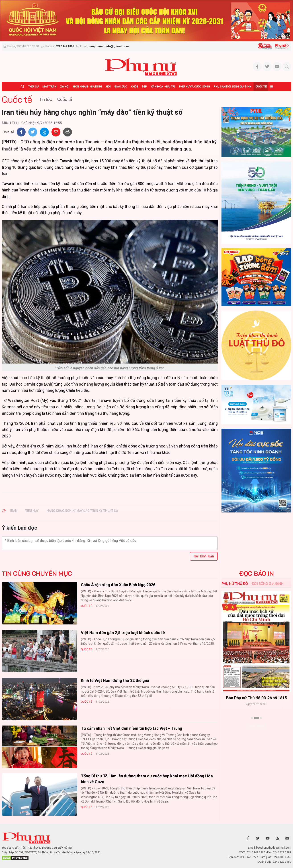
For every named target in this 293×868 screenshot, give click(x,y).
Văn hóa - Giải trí (163, 86)
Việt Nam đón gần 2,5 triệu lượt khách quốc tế (123, 633)
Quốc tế (261, 86)
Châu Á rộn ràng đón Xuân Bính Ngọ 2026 (118, 585)
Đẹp (144, 86)
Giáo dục (121, 86)
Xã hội (65, 86)
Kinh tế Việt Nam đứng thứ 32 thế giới (115, 680)
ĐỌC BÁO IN (256, 573)
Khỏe (134, 86)
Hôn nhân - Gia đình (87, 86)
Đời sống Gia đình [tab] (267, 583)
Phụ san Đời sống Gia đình (233, 86)
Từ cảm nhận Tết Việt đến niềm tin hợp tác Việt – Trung (132, 728)
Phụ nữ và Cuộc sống (194, 86)
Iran (14, 511)
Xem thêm (256, 726)
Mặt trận (49, 86)
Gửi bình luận (204, 556)
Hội (108, 86)
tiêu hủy (32, 511)
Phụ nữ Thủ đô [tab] (235, 583)
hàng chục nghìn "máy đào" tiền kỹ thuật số (82, 511)
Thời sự (33, 86)
